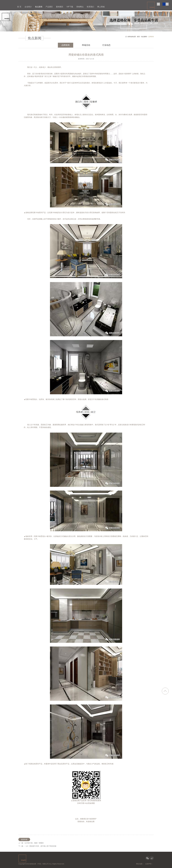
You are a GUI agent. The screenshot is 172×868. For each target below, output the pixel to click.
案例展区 (60, 7)
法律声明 (148, 864)
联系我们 (90, 7)
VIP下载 (70, 7)
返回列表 (24, 840)
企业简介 (28, 7)
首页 (138, 37)
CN (158, 4)
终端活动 (86, 45)
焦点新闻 (39, 7)
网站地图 (139, 864)
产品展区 (49, 7)
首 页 (19, 7)
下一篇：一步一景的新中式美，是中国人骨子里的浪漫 (37, 846)
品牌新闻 (66, 45)
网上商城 (101, 7)
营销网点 (80, 7)
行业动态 (106, 45)
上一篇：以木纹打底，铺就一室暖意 (31, 843)
